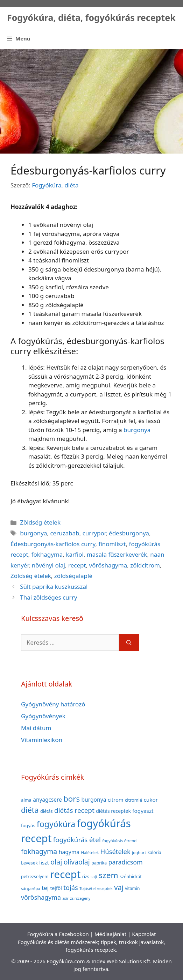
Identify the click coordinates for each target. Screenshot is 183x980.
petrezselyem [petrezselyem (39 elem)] (35, 877)
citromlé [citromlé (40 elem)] (133, 800)
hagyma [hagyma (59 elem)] (69, 852)
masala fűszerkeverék (117, 554)
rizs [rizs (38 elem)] (86, 877)
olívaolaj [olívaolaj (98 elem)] (77, 862)
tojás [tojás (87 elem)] (71, 887)
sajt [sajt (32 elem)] (94, 877)
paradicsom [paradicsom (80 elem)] (126, 862)
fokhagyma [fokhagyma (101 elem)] (39, 851)
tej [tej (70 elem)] (45, 888)
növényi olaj (48, 565)
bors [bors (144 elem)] (72, 799)
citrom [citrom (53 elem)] (116, 800)
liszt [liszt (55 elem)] (44, 862)
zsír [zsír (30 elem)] (65, 898)
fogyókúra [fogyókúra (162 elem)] (56, 824)
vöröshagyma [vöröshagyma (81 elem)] (41, 897)
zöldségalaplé (73, 576)
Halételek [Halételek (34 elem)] (90, 852)
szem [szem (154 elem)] (108, 875)
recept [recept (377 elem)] (65, 874)
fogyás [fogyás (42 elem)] (28, 825)
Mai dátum (36, 728)
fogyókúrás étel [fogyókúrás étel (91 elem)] (77, 840)
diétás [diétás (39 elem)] (47, 811)
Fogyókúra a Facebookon (58, 934)
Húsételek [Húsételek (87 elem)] (115, 851)
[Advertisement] (91, 101)
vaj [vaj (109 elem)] (119, 887)
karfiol (75, 554)
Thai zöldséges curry (48, 597)
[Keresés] (129, 643)
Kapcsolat (144, 934)
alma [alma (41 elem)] (26, 800)
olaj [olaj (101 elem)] (56, 862)
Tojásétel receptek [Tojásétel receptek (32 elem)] (96, 888)
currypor (94, 533)
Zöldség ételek (40, 522)
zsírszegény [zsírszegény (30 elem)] (80, 898)
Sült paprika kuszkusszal (54, 586)
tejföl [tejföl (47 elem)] (56, 888)
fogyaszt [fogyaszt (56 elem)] (143, 811)
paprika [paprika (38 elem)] (99, 863)
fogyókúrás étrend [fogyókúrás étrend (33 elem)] (119, 841)
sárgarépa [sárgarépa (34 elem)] (31, 888)
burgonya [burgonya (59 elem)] (94, 800)
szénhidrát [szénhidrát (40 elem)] (131, 876)
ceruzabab (65, 533)
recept (77, 565)
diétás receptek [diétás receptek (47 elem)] (113, 811)
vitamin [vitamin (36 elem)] (132, 888)
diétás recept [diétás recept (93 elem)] (74, 810)
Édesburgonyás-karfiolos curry (53, 544)
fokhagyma (47, 554)
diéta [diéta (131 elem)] (30, 810)
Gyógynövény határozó (53, 704)
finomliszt (112, 544)
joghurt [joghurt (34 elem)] (139, 852)
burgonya (137, 430)
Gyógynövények (43, 716)
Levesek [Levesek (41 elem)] (29, 863)
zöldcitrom (145, 565)
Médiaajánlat (110, 934)
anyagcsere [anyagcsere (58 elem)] (47, 800)
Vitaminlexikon (42, 740)
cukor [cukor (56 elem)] (151, 800)
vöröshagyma (108, 565)
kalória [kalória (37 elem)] (154, 852)
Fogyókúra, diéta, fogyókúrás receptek (91, 17)
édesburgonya (129, 533)
